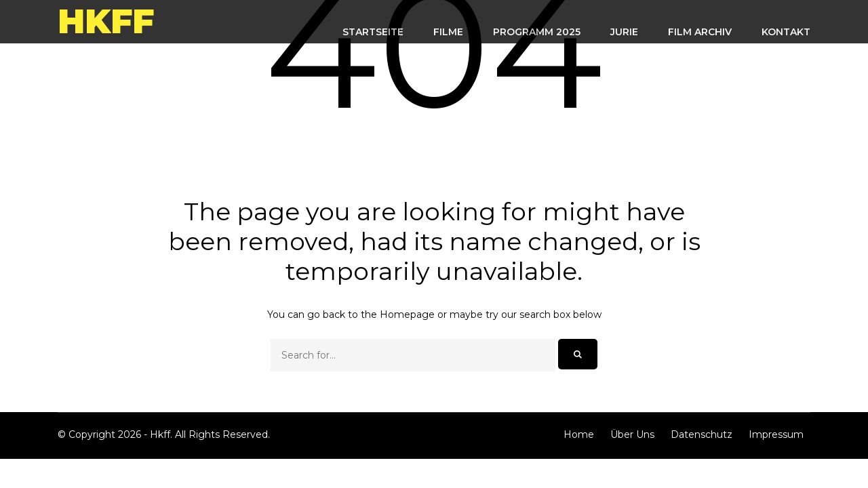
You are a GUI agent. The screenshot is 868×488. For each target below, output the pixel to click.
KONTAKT (786, 32)
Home (579, 434)
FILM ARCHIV (700, 32)
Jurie (624, 32)
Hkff (106, 21)
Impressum (776, 434)
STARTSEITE (373, 32)
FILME (448, 32)
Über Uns (632, 434)
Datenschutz (702, 434)
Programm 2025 (537, 32)
